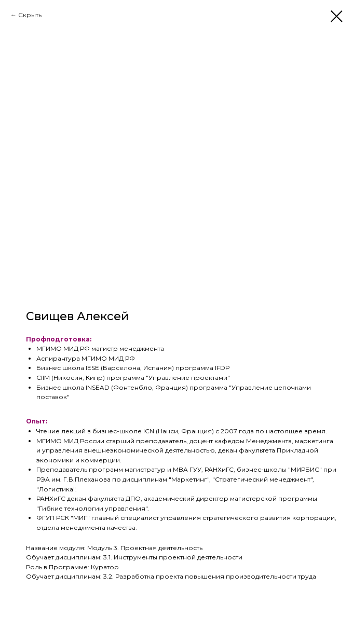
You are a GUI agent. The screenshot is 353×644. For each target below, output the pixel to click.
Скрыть (30, 15)
